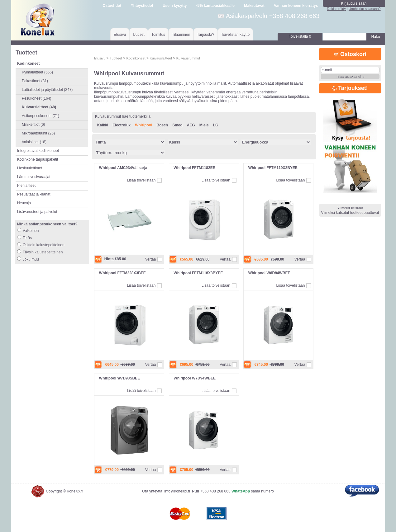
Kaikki (103, 125)
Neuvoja (24, 203)
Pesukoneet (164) (37, 98)
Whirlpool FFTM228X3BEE (122, 273)
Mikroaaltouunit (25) (38, 133)
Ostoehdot (112, 6)
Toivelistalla (300, 36)
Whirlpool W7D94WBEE (195, 378)
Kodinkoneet (136, 58)
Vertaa (151, 259)
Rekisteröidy (336, 9)
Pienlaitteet (26, 186)
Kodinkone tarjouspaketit (38, 159)
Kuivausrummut (188, 58)
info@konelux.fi (177, 491)
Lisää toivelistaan (141, 180)
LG (216, 125)
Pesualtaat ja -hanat (34, 194)
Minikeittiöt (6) (33, 125)
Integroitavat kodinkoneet (38, 151)
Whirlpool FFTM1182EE (194, 168)
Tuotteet (116, 58)
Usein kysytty (175, 6)
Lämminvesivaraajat (34, 177)
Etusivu (120, 35)
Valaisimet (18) (34, 142)
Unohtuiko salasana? (365, 9)
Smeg (177, 125)
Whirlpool (143, 125)
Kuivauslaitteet (161, 58)
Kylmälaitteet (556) (37, 72)
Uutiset (138, 35)
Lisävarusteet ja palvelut (37, 212)
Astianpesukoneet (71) (41, 116)
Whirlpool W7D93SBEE (119, 378)
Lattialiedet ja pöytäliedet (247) (47, 90)
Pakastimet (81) (35, 81)
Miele (204, 125)
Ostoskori (350, 54)
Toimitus (158, 35)
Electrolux (122, 125)
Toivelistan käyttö (235, 35)
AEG (191, 125)
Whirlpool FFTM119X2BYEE (273, 168)
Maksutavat (254, 6)
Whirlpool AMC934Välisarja (123, 168)
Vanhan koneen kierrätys (296, 6)
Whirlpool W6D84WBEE (269, 273)
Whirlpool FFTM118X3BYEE (198, 273)
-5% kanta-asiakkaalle (215, 6)
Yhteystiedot (142, 6)
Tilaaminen (181, 35)
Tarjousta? (205, 35)
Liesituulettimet (30, 168)
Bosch (162, 125)
